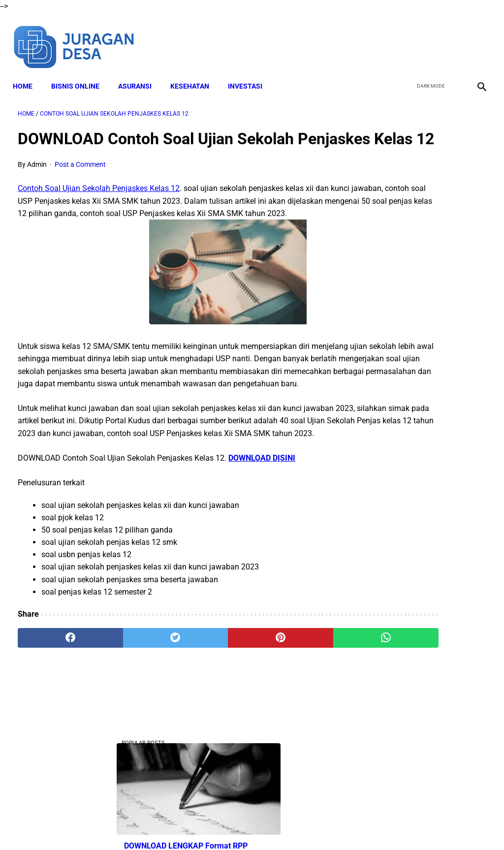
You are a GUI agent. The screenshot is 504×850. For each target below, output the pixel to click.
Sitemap (374, 825)
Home (28, 74)
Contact (339, 825)
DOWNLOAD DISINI (262, 525)
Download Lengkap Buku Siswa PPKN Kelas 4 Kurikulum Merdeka (417, 616)
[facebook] (406, 38)
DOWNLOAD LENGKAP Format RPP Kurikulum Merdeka (413, 201)
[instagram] (476, 38)
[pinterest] (213, 706)
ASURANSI (140, 74)
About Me (132, 825)
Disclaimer (173, 825)
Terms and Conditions (232, 825)
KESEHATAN (195, 74)
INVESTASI (250, 74)
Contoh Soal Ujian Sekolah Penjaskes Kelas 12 (99, 206)
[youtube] (453, 38)
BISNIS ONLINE (80, 74)
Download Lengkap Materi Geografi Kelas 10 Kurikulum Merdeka (424, 531)
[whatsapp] (291, 706)
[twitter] (429, 38)
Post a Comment (80, 183)
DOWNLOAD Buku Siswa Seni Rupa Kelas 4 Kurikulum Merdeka (425, 458)
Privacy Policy (296, 825)
